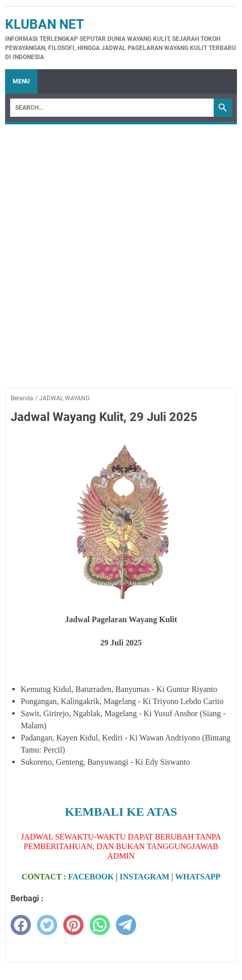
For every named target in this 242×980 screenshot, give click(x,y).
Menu (21, 81)
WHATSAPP (198, 877)
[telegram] (126, 925)
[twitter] (47, 925)
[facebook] (21, 925)
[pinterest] (73, 925)
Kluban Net (45, 24)
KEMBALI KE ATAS (121, 812)
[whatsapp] (100, 925)
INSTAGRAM (144, 877)
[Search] (112, 108)
